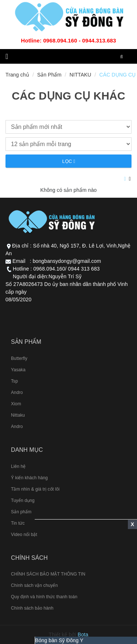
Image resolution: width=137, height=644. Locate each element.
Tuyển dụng (23, 500)
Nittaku (18, 415)
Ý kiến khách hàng (29, 478)
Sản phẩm (21, 512)
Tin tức (18, 523)
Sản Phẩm (50, 75)
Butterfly (19, 358)
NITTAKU (80, 75)
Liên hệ (18, 466)
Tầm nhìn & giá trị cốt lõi (35, 489)
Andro (17, 392)
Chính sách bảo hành (32, 608)
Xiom (16, 404)
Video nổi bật (24, 535)
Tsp (14, 381)
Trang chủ (17, 75)
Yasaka (18, 370)
